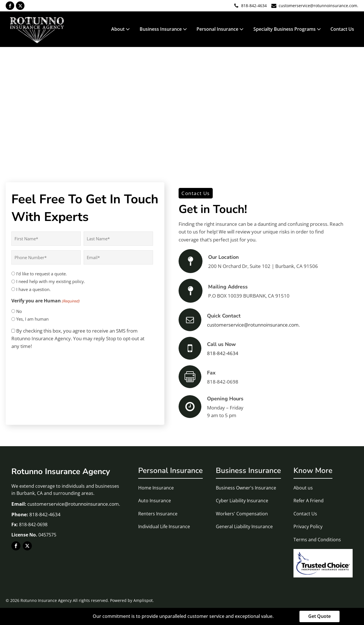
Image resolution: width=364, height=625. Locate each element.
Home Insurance (156, 488)
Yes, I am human (32, 319)
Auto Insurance (155, 501)
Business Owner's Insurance (246, 488)
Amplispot (143, 600)
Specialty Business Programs (288, 29)
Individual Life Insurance (164, 526)
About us (303, 488)
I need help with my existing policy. (51, 281)
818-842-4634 (254, 6)
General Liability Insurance (244, 526)
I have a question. (33, 289)
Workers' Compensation (242, 514)
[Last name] (118, 239)
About (121, 29)
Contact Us (342, 29)
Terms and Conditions (317, 540)
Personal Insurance (221, 29)
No (19, 311)
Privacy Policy (308, 526)
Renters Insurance (158, 514)
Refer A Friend (309, 501)
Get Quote (319, 616)
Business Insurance (164, 29)
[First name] (46, 239)
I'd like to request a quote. (42, 274)
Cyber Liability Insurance (242, 501)
